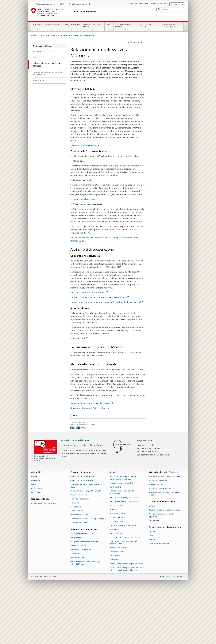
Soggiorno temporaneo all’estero (84, 594)
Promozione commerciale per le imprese (126, 616)
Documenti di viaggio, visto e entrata (86, 543)
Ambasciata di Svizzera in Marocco (46, 555)
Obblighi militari (117, 573)
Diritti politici (115, 539)
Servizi (109, 27)
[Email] (85, 479)
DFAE (62, 4)
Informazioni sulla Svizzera (160, 540)
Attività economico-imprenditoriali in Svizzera (164, 546)
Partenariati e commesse (159, 595)
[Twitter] (74, 479)
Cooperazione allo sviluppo (83, 199)
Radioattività (76, 559)
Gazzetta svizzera (117, 604)
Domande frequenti (79, 547)
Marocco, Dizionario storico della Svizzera (92, 403)
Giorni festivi (37, 540)
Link (74, 415)
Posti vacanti (36, 544)
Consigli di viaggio (71, 27)
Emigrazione (76, 590)
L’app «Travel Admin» (79, 575)
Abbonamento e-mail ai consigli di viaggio (88, 571)
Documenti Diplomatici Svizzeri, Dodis (90, 408)
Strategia (152, 583)
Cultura (152, 558)
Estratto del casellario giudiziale (123, 577)
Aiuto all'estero (77, 563)
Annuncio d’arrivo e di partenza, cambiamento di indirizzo (123, 530)
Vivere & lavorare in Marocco (93, 27)
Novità (34, 528)
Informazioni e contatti (158, 532)
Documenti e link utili (79, 567)
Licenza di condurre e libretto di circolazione (123, 544)
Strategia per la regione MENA (85, 145)
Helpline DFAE (145, 492)
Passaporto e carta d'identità (121, 535)
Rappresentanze (52, 27)
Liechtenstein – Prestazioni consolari (125, 589)
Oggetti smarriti (116, 569)
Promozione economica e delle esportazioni (161, 567)
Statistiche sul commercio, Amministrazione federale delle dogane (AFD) (106, 302)
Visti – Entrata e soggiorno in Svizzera (164, 528)
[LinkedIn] (77, 479)
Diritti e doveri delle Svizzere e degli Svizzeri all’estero (85, 615)
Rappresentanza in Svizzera (82, 586)
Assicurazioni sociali (118, 565)
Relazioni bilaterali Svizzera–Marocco (164, 562)
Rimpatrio (75, 606)
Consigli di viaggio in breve (82, 532)
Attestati (113, 561)
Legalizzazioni (116, 557)
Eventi (34, 536)
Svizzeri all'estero (78, 610)
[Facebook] (72, 479)
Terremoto (75, 555)
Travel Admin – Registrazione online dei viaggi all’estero (126, 594)
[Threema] (80, 479)
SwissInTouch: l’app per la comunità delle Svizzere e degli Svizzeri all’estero (127, 621)
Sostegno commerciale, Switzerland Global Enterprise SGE (100, 297)
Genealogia (114, 581)
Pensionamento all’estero (81, 602)
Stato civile (114, 612)
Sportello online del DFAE (75, 492)
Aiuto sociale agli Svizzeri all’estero (124, 553)
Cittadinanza (115, 608)
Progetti (152, 591)
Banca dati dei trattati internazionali (89, 293)
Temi (151, 587)
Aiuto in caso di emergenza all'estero (125, 549)
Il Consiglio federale (44, 4)
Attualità (37, 27)
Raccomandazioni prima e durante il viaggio (85, 538)
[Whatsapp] (82, 479)
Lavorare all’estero (78, 598)
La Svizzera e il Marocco (149, 27)
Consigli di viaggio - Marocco (82, 528)
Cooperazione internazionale (172, 27)
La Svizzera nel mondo (81, 4)
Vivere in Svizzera (156, 536)
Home (34, 35)
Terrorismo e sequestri (80, 551)
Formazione (154, 572)
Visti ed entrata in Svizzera (125, 27)
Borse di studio (116, 585)
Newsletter (36, 532)
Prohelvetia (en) (79, 338)
